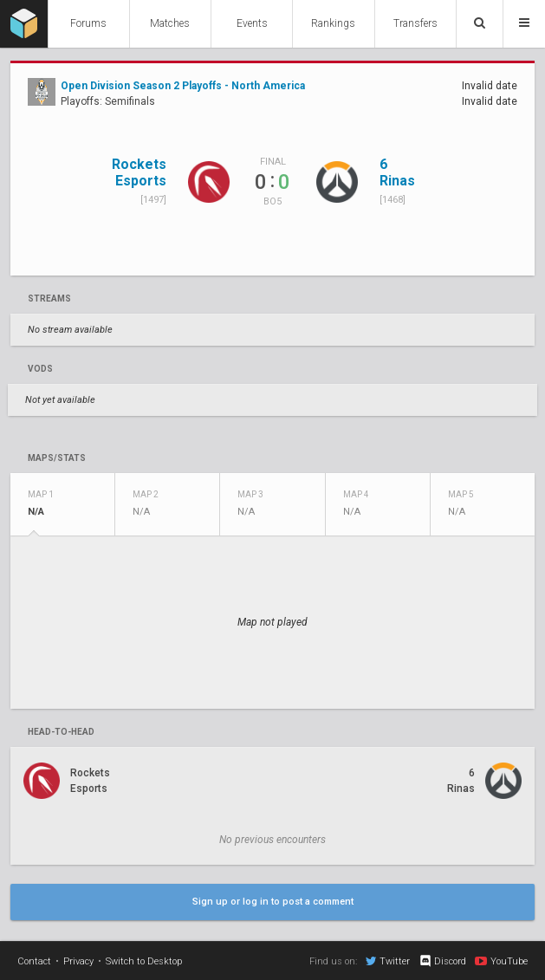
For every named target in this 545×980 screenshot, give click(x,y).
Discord (442, 961)
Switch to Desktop (144, 961)
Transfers (415, 23)
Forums (88, 23)
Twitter (388, 961)
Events (252, 23)
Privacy (78, 961)
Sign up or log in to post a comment (273, 902)
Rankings (333, 23)
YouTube (501, 961)
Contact (34, 961)
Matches (170, 23)
